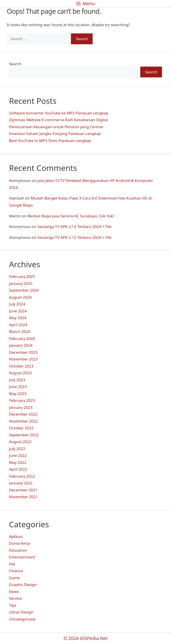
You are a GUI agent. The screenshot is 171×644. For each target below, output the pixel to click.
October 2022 (21, 428)
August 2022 (20, 442)
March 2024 (20, 331)
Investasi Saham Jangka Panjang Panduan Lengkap (55, 134)
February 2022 (22, 476)
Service (15, 598)
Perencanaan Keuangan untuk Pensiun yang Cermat (56, 127)
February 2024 (22, 338)
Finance (16, 571)
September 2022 (24, 435)
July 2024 (17, 304)
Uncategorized (22, 619)
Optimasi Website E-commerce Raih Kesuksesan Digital (59, 120)
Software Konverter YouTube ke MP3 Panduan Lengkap (59, 113)
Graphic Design (23, 585)
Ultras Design (21, 612)
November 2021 (23, 497)
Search (15, 64)
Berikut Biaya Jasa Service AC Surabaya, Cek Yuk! (71, 216)
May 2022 (18, 462)
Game (14, 578)
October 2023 (21, 366)
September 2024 (24, 290)
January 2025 (21, 283)
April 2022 (18, 469)
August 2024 (20, 297)
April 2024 (18, 325)
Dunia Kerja (20, 543)
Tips (13, 605)
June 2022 (18, 455)
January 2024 (21, 345)
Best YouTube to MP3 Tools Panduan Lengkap (50, 141)
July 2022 (17, 449)
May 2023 (18, 394)
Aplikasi (16, 536)
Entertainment (22, 557)
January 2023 (21, 407)
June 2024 (18, 311)
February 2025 (22, 276)
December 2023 (23, 352)
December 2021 (23, 490)
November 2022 (23, 421)
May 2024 (18, 318)
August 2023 (20, 373)
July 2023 (17, 380)
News (14, 592)
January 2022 (21, 483)
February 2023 (22, 400)
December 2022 (23, 414)
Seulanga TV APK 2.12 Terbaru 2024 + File (74, 227)
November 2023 (23, 359)
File (12, 564)
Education (18, 550)
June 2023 (18, 387)
